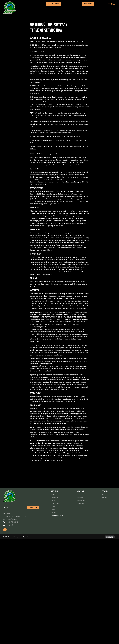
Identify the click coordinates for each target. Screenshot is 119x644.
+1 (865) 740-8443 (12, 522)
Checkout (80, 498)
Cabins (53, 501)
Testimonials (81, 504)
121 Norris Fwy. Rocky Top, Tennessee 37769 (16, 515)
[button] (53, 4)
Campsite (104, 498)
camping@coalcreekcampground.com (19, 525)
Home (53, 495)
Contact (54, 513)
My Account (81, 501)
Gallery (53, 510)
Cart (78, 495)
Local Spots (55, 504)
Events (53, 507)
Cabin (103, 494)
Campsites (55, 498)
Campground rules (57, 516)
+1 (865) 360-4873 (12, 519)
